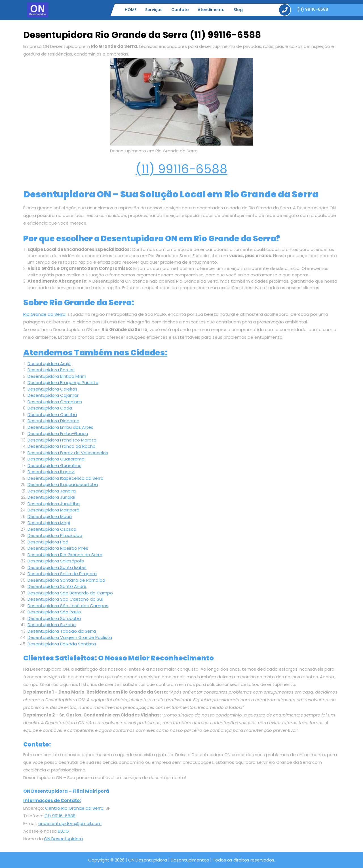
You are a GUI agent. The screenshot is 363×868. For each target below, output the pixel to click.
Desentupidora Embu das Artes (60, 427)
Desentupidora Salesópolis (56, 561)
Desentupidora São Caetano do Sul (65, 599)
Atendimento (211, 10)
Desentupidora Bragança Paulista (63, 382)
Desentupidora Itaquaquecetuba (63, 484)
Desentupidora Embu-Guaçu (58, 433)
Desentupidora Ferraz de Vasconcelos (68, 453)
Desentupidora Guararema (56, 459)
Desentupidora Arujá (49, 363)
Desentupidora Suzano (52, 625)
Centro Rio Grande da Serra (74, 808)
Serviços (154, 10)
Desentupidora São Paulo (54, 612)
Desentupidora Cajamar (53, 395)
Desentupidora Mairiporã (53, 510)
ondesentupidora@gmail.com (70, 823)
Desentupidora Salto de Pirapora (62, 574)
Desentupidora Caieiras (52, 389)
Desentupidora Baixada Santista (62, 644)
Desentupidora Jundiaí (51, 497)
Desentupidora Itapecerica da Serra (66, 478)
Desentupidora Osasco (52, 529)
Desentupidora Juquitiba (54, 504)
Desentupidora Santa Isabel (57, 567)
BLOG (63, 831)
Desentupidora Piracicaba (55, 535)
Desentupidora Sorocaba (54, 618)
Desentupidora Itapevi (51, 472)
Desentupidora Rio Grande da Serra (65, 555)
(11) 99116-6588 (181, 169)
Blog (238, 10)
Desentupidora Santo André (57, 586)
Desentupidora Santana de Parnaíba (66, 580)
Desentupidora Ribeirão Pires (58, 548)
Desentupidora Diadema (53, 421)
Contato (180, 10)
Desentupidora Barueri (51, 370)
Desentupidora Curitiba (52, 414)
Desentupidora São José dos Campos (68, 606)
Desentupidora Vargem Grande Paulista (70, 637)
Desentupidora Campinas (55, 402)
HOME (131, 10)
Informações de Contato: (52, 800)
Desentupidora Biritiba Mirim (57, 376)
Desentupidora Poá (48, 542)
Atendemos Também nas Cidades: (95, 353)
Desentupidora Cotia (50, 408)
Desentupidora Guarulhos (54, 465)
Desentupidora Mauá (50, 516)
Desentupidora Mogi (49, 523)
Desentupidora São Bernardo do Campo (70, 593)
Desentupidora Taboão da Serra (62, 631)
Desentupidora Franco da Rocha (62, 446)
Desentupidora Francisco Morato (62, 440)
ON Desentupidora (63, 839)
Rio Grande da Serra (44, 314)
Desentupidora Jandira (52, 491)
